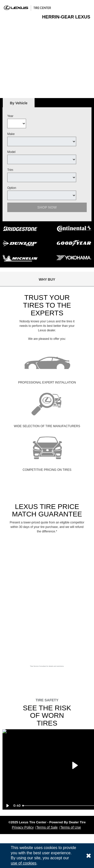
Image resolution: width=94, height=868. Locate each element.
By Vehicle (19, 104)
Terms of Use (70, 827)
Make (11, 134)
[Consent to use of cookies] (88, 856)
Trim (10, 170)
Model (11, 152)
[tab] (19, 103)
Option (12, 188)
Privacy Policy (23, 827)
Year (10, 116)
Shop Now (47, 207)
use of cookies (24, 863)
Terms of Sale (47, 827)
